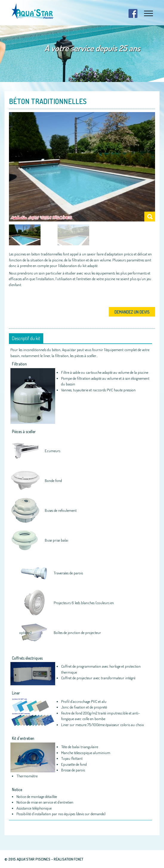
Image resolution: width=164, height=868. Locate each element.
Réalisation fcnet (68, 859)
